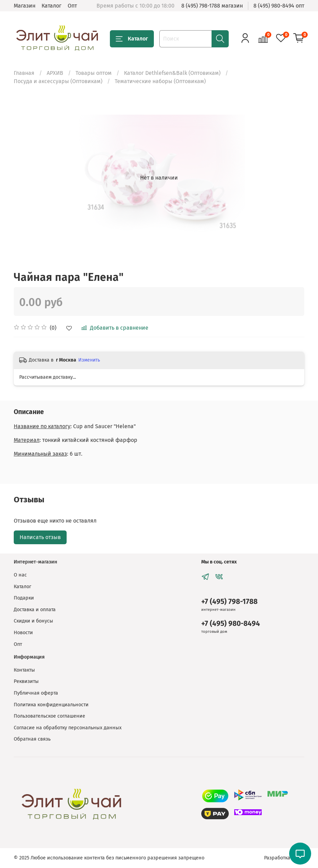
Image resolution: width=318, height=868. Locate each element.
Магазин (25, 6)
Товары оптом (94, 73)
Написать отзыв (40, 537)
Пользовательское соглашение (49, 716)
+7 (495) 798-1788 (229, 602)
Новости (23, 633)
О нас (20, 575)
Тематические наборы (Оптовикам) (160, 81)
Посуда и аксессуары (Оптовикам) (58, 81)
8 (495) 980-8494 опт (279, 6)
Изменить (89, 360)
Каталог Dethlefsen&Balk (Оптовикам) (172, 73)
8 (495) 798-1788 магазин (212, 6)
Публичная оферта (36, 693)
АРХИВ (55, 73)
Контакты (24, 670)
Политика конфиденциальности (51, 705)
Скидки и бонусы (33, 621)
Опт (72, 6)
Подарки (24, 598)
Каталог (52, 6)
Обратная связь (32, 739)
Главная (24, 73)
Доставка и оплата (35, 610)
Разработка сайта (284, 858)
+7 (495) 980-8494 (231, 624)
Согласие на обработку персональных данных (68, 728)
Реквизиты (26, 681)
